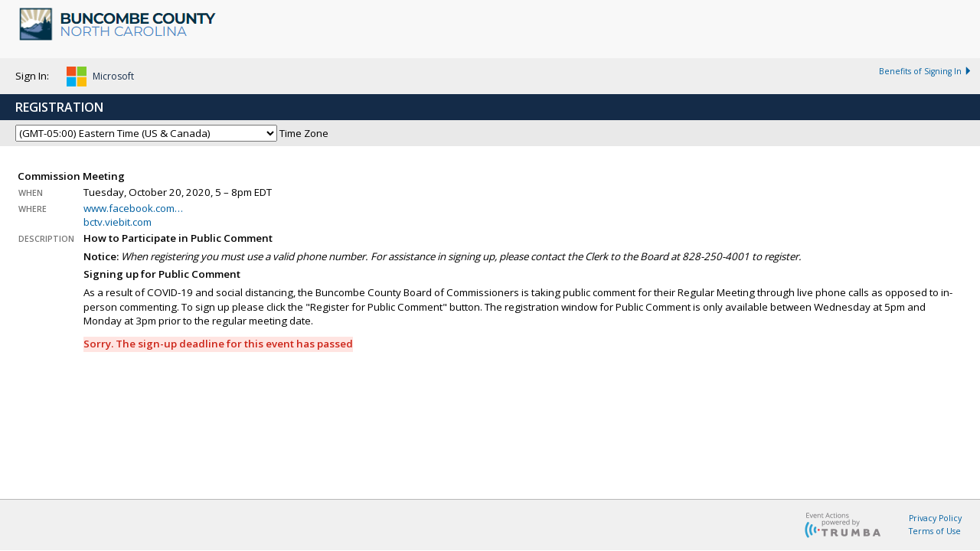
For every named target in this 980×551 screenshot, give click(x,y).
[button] (100, 79)
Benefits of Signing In (926, 71)
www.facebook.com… (133, 208)
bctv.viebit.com (118, 222)
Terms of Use (935, 531)
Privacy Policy (935, 518)
